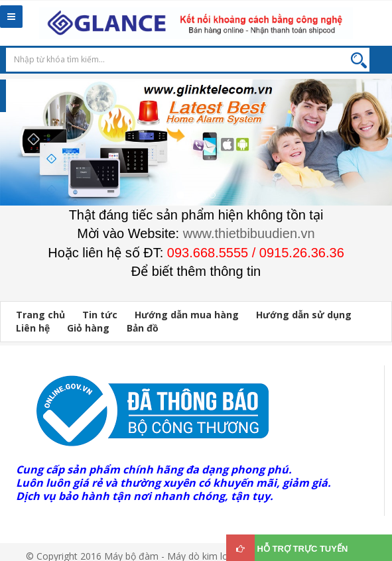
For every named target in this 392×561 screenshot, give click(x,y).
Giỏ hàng (88, 328)
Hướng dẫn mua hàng (187, 315)
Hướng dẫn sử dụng (304, 315)
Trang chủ (40, 315)
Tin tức (100, 315)
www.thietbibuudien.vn (249, 233)
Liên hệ (33, 328)
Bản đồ (143, 328)
